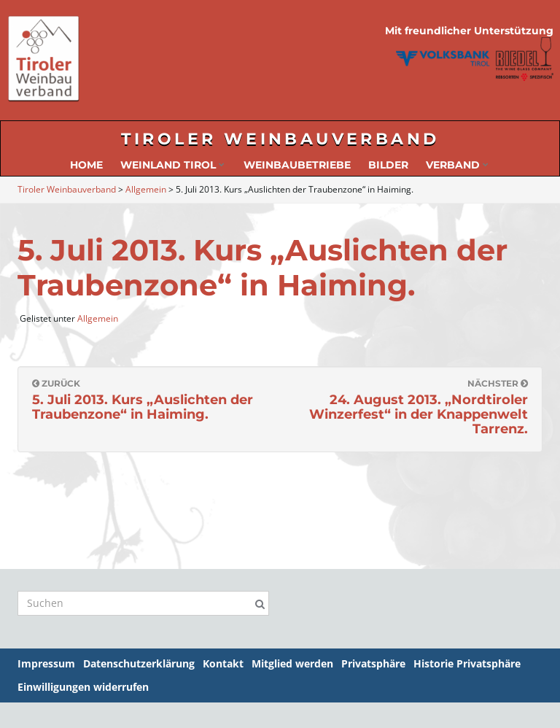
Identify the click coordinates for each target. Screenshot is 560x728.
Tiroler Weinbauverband (280, 139)
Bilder (388, 165)
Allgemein (98, 318)
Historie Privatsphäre (467, 663)
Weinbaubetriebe (297, 165)
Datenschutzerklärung (139, 663)
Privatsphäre (373, 663)
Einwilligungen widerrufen (83, 687)
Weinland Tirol (172, 165)
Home (86, 165)
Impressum (46, 663)
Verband (457, 165)
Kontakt (223, 663)
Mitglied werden (292, 663)
